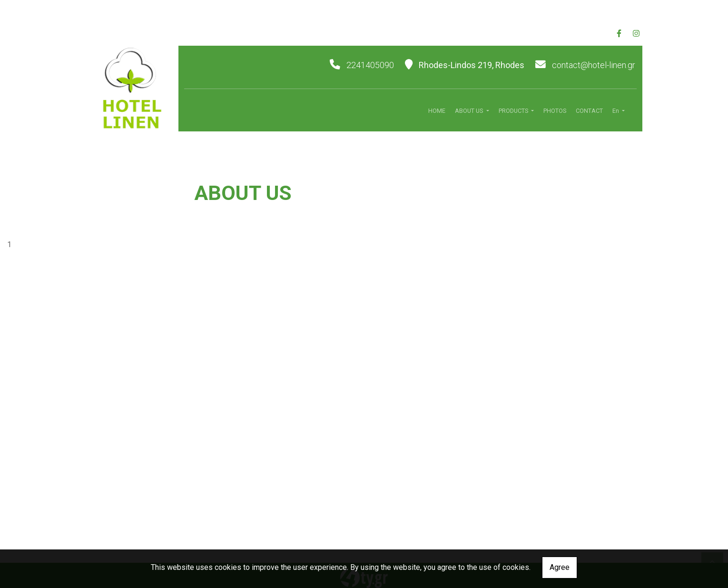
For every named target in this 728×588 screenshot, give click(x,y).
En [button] (616, 111)
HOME (437, 111)
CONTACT (589, 111)
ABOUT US (470, 111)
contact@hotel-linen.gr (594, 65)
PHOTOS (555, 111)
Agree (560, 567)
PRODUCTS (514, 111)
